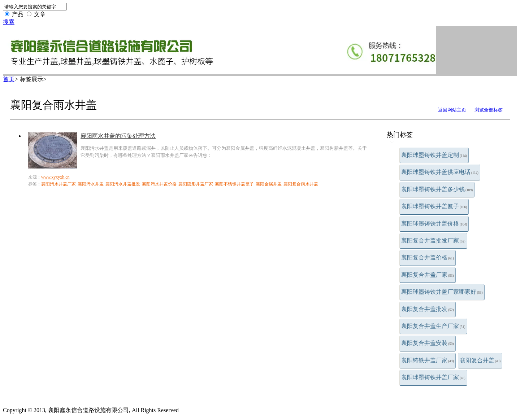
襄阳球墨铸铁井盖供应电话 (440, 172)
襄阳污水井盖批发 (123, 184)
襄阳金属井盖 (269, 184)
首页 (9, 79)
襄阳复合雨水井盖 (301, 184)
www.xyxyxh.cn (55, 177)
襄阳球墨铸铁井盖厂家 (433, 377)
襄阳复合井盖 (480, 360)
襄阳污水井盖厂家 (58, 184)
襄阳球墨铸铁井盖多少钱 (437, 189)
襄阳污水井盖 (91, 184)
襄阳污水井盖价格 (159, 184)
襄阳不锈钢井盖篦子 (234, 184)
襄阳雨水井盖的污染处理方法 (118, 136)
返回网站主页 (452, 110)
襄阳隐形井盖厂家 (196, 184)
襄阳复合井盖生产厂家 (433, 326)
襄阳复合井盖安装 (428, 343)
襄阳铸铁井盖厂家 (428, 360)
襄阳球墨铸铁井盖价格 (434, 224)
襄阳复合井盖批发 (428, 309)
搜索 (9, 22)
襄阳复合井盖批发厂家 (433, 240)
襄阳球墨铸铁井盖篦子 (434, 206)
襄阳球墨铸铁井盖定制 (434, 155)
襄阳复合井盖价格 (428, 257)
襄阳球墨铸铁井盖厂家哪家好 (442, 292)
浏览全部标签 (489, 110)
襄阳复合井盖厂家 (428, 275)
